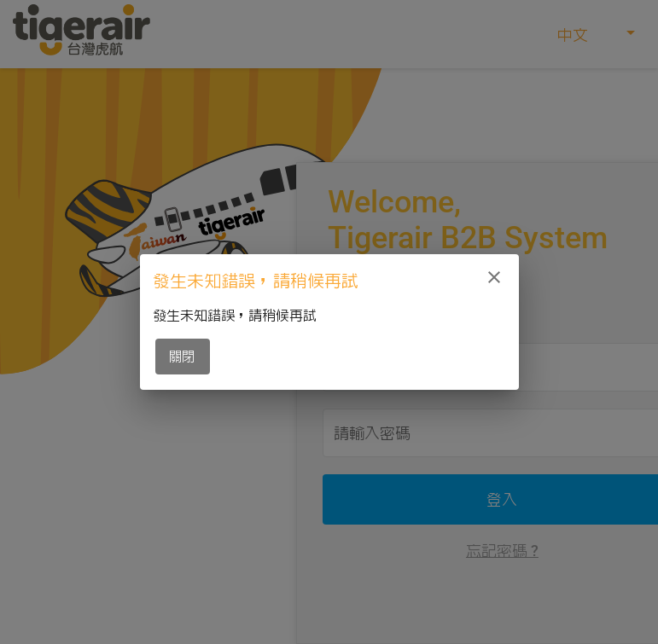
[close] (494, 277)
